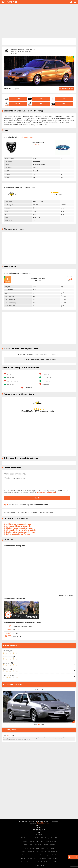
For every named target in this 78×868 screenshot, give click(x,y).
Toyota (40, 862)
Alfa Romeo (25, 838)
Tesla (35, 862)
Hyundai (52, 845)
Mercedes (54, 851)
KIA (48, 848)
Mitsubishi (29, 855)
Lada (52, 848)
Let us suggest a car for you (18, 534)
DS (42, 841)
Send (37, 498)
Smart (55, 858)
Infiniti (26, 848)
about (39, 827)
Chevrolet (54, 838)
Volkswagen (48, 862)
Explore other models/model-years (21, 532)
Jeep (38, 848)
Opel (41, 855)
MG (42, 851)
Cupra (38, 841)
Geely (40, 845)
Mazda (47, 851)
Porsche (54, 855)
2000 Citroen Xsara (39, 690)
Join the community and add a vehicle (40, 360)
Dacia (47, 841)
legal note (39, 831)
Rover (30, 858)
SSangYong (43, 858)
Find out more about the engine (20, 528)
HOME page (39, 826)
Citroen (31, 841)
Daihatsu (53, 841)
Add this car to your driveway (19, 524)
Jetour (43, 848)
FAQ (39, 832)
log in (6, 505)
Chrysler (25, 841)
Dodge (25, 845)
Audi (32, 838)
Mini (22, 855)
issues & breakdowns (25, 137)
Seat (50, 858)
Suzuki (30, 862)
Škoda (42, 865)
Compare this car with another (19, 526)
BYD (42, 838)
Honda (46, 845)
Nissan (36, 855)
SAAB (36, 858)
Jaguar (32, 848)
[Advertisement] (39, 21)
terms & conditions (39, 829)
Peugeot (47, 855)
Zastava (36, 865)
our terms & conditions (46, 493)
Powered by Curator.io (66, 595)
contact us (39, 834)
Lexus (38, 851)
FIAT (30, 845)
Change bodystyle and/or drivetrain (21, 530)
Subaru (23, 862)
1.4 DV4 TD (38, 144)
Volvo (56, 862)
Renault (24, 858)
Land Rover (30, 851)
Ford (35, 845)
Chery (47, 838)
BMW (37, 838)
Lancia (23, 851)
